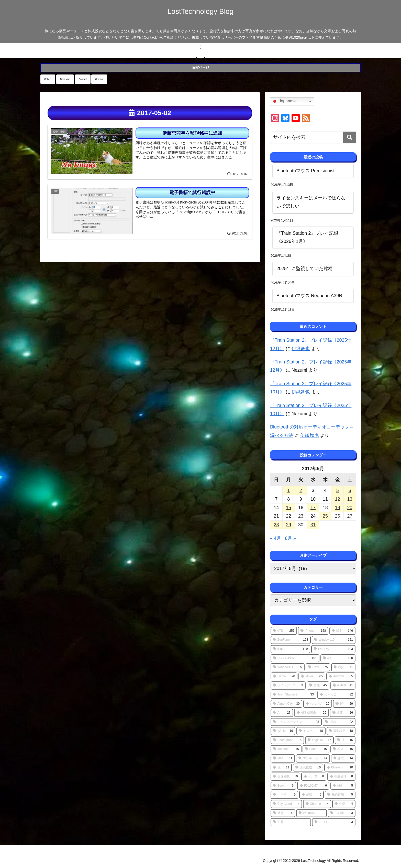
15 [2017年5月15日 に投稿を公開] (288, 508)
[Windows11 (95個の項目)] (288, 667)
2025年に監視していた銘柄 (305, 269)
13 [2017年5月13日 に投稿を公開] (350, 499)
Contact (83, 79)
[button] (350, 137)
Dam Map (65, 79)
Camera (99, 79)
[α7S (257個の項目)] (284, 631)
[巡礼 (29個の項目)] (344, 704)
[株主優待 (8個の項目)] (341, 777)
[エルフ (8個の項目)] (314, 777)
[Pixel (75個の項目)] (318, 667)
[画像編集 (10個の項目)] (285, 777)
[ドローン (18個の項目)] (311, 731)
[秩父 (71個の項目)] (343, 667)
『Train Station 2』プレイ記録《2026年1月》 (307, 237)
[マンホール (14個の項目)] (313, 758)
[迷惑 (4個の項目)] (283, 813)
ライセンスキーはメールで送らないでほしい (311, 202)
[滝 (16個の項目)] (345, 740)
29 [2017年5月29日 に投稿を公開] (288, 525)
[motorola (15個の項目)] (286, 749)
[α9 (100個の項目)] (338, 658)
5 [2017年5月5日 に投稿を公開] (338, 490)
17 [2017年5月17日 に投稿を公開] (313, 508)
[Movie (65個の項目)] (312, 677)
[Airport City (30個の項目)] (286, 704)
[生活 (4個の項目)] (344, 804)
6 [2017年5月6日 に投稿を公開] (350, 490)
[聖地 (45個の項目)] (318, 685)
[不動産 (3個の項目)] (342, 813)
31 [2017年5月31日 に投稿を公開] (313, 525)
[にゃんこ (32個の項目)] (336, 695)
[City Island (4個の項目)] (286, 804)
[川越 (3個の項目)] (291, 822)
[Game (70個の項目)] (284, 677)
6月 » (290, 538)
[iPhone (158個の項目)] (313, 631)
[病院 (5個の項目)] (311, 795)
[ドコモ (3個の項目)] (334, 822)
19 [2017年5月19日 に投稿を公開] (338, 508)
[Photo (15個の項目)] (316, 749)
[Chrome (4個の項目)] (317, 804)
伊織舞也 (301, 349)
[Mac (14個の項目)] (283, 758)
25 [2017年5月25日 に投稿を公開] (325, 516)
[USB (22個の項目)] (339, 722)
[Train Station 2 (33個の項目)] (293, 695)
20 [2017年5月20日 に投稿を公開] (350, 508)
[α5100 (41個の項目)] (343, 685)
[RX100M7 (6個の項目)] (313, 786)
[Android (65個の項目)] (341, 677)
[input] (313, 137)
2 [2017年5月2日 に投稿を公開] (301, 490)
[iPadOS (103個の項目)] (333, 649)
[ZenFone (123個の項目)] (291, 640)
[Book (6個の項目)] (283, 786)
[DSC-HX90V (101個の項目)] (295, 658)
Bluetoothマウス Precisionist (305, 171)
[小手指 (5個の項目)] (284, 795)
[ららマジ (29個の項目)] (318, 704)
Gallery (48, 79)
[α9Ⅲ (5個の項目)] (343, 786)
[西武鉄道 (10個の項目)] (308, 768)
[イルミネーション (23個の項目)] (296, 722)
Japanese (284, 101)
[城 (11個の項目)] (281, 768)
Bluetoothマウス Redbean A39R (309, 296)
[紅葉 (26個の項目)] (343, 713)
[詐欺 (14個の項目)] (343, 758)
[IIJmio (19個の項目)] (283, 731)
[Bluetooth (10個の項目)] (340, 768)
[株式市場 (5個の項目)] (340, 795)
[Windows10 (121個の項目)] (334, 640)
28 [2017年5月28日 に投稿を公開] (276, 525)
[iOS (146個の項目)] (342, 631)
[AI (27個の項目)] (282, 713)
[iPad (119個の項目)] (290, 649)
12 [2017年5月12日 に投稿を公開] (338, 499)
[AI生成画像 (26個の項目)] (311, 713)
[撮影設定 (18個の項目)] (341, 731)
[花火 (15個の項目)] (343, 749)
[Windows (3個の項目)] (311, 813)
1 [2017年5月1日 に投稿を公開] (288, 490)
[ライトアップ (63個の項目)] (288, 685)
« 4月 (276, 538)
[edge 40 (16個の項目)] (319, 740)
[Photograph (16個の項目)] (287, 740)
